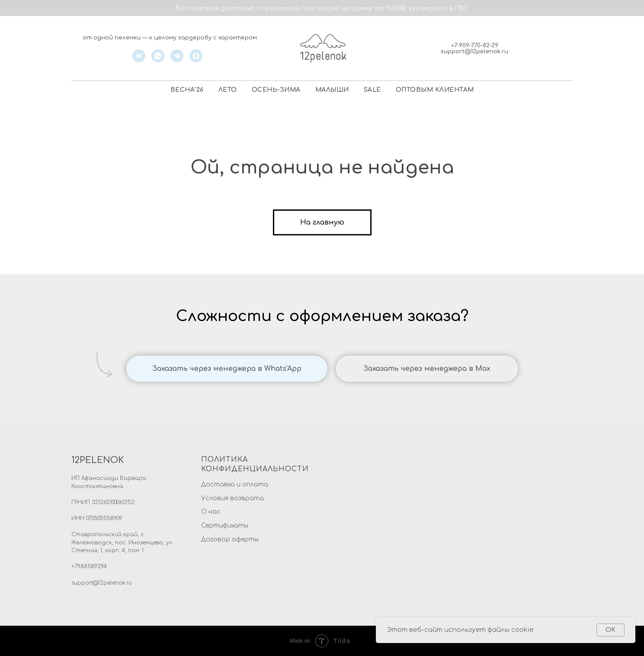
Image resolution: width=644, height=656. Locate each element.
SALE (372, 90)
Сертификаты (225, 526)
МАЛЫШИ (332, 90)
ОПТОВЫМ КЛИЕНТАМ (435, 90)
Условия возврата (232, 498)
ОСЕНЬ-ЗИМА (276, 90)
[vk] (139, 60)
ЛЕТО (228, 90)
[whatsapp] (158, 60)
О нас (211, 512)
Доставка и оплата (235, 484)
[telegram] (177, 60)
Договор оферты (230, 539)
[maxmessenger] (196, 60)
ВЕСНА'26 (187, 90)
